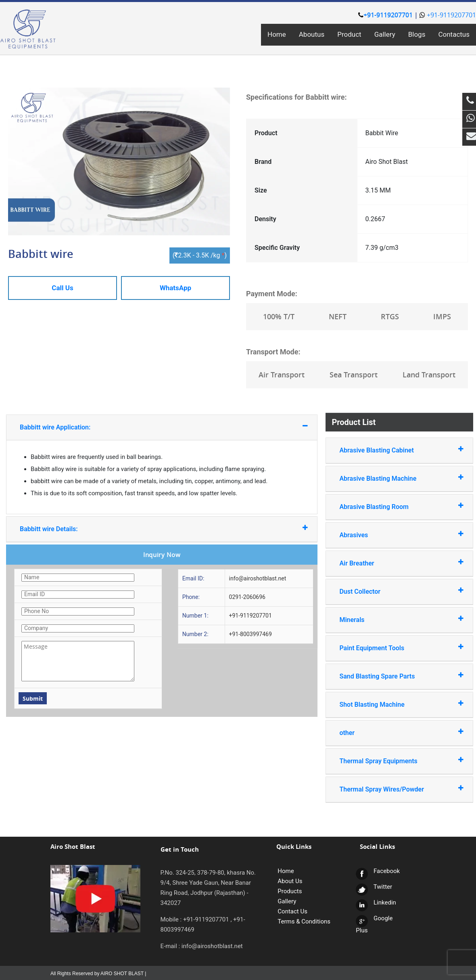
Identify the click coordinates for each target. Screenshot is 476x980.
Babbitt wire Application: (141, 427)
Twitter (374, 887)
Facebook (378, 871)
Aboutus (312, 34)
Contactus (454, 34)
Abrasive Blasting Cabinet (391, 450)
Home (277, 34)
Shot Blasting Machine (391, 704)
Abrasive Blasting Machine (391, 478)
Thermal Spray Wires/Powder (391, 789)
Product (349, 34)
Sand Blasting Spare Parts (391, 676)
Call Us (62, 288)
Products (290, 891)
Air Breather (391, 563)
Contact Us (292, 911)
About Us (290, 881)
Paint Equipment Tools (391, 648)
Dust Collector (391, 591)
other (391, 732)
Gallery (385, 34)
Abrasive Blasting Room (391, 506)
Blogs (417, 34)
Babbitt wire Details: (141, 529)
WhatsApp (175, 288)
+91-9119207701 (385, 15)
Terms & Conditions (304, 921)
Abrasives (391, 535)
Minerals (391, 619)
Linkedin (376, 903)
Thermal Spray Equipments (391, 761)
